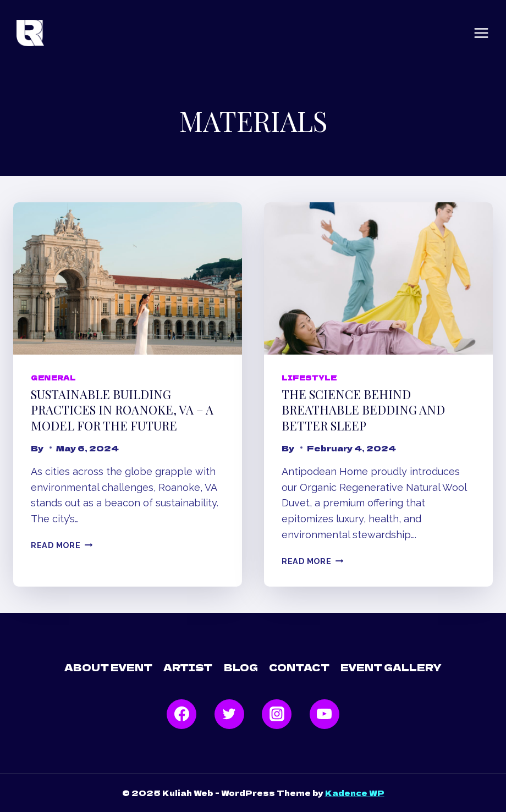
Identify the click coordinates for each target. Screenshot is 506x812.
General (53, 377)
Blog (241, 667)
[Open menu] (481, 33)
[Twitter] (229, 714)
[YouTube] (324, 714)
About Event (108, 667)
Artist (188, 667)
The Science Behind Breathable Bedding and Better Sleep (363, 410)
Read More (62, 545)
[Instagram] (277, 714)
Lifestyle (309, 377)
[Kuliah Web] (30, 33)
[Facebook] (182, 714)
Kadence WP (355, 793)
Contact (299, 667)
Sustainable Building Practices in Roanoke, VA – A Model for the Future (122, 410)
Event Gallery (391, 667)
